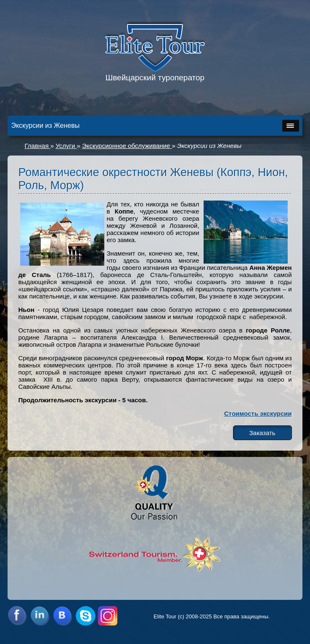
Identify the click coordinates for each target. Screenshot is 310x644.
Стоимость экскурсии (258, 413)
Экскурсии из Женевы (209, 146)
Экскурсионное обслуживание (127, 146)
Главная (37, 146)
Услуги (66, 146)
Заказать (262, 433)
